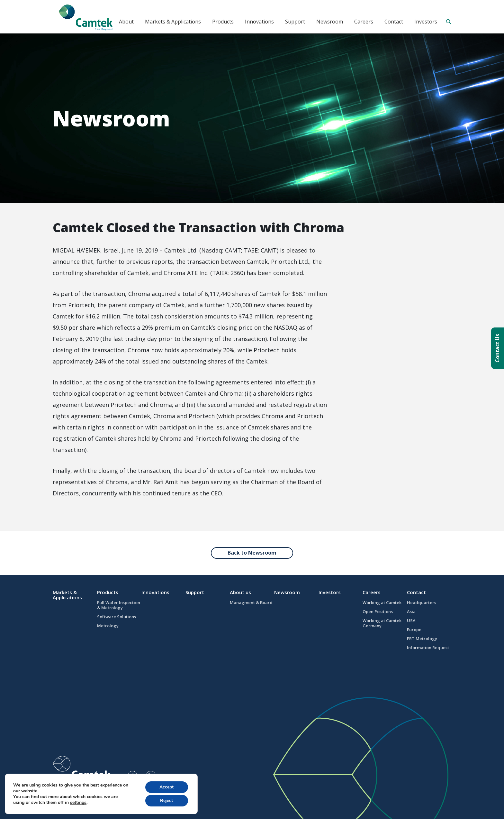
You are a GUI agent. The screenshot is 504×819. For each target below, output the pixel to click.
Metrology (108, 626)
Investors (426, 22)
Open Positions (378, 612)
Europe (414, 630)
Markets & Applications (173, 22)
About (126, 22)
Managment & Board (251, 603)
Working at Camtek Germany (382, 623)
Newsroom (330, 22)
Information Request (428, 648)
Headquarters (422, 603)
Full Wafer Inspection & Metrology (119, 605)
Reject (166, 801)
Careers (364, 22)
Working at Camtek (382, 603)
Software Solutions (117, 617)
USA (411, 621)
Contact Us (497, 348)
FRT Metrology (422, 639)
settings (78, 803)
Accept (166, 787)
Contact (394, 22)
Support (295, 22)
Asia (411, 612)
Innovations (259, 22)
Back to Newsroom (252, 553)
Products (223, 22)
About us (240, 592)
